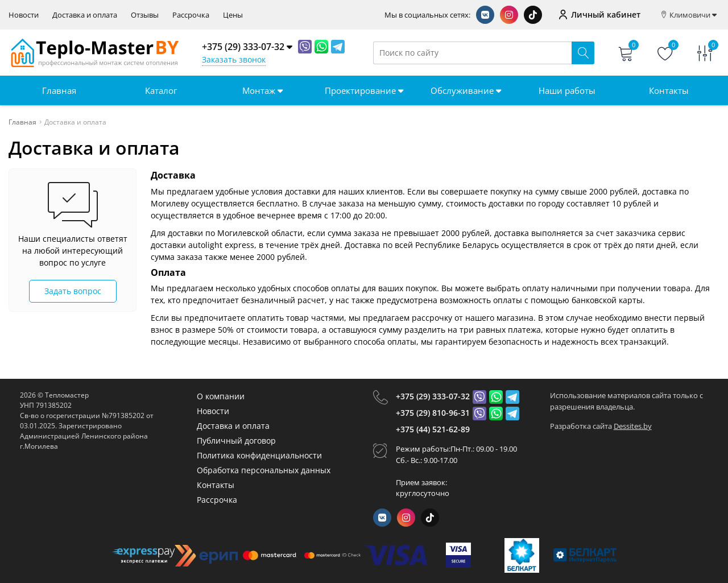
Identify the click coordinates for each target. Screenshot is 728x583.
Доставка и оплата (85, 15)
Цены (233, 15)
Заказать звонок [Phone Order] (234, 59)
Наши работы (567, 90)
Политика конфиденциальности (259, 455)
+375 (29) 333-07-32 (433, 396)
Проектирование (364, 90)
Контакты (669, 90)
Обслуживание (466, 90)
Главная (59, 90)
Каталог (161, 90)
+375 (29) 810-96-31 (433, 413)
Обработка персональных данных (264, 470)
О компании (221, 396)
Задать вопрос (73, 291)
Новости (24, 15)
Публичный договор (236, 441)
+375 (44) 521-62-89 (433, 429)
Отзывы (145, 15)
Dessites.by (633, 426)
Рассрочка (191, 15)
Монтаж (262, 90)
